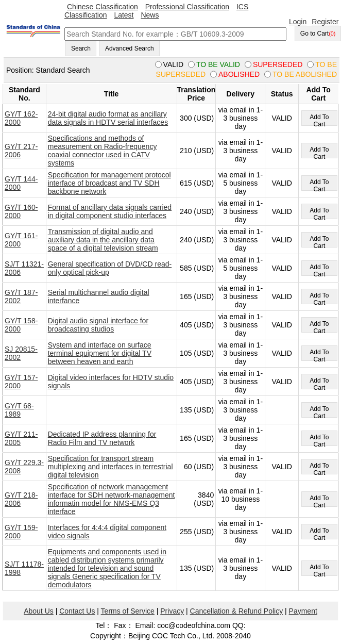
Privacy (172, 611)
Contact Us (77, 611)
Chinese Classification (103, 7)
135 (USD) (197, 410)
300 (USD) (197, 118)
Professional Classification (187, 7)
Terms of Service (128, 611)
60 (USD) (199, 467)
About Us (39, 611)
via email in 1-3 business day (241, 118)
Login (298, 22)
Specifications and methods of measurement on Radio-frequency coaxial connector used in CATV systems (103, 151)
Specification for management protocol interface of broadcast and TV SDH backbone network (109, 183)
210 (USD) (197, 151)
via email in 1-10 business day (241, 499)
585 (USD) (197, 268)
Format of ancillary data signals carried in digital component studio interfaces (110, 211)
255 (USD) (197, 532)
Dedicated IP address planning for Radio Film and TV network (102, 438)
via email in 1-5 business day (241, 183)
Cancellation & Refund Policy (237, 611)
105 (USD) (197, 353)
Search (81, 48)
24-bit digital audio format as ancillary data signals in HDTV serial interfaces (108, 118)
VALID (282, 118)
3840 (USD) (204, 499)
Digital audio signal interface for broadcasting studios (98, 325)
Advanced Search (130, 48)
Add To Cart (319, 120)
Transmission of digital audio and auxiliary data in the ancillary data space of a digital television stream (103, 240)
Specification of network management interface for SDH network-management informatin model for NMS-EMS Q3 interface (112, 499)
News (150, 15)
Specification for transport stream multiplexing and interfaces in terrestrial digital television (110, 467)
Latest (124, 15)
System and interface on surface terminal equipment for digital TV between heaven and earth (100, 353)
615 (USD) (197, 183)
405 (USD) (197, 325)
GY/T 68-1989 (19, 410)
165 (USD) (197, 296)
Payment (303, 611)
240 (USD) (197, 211)
